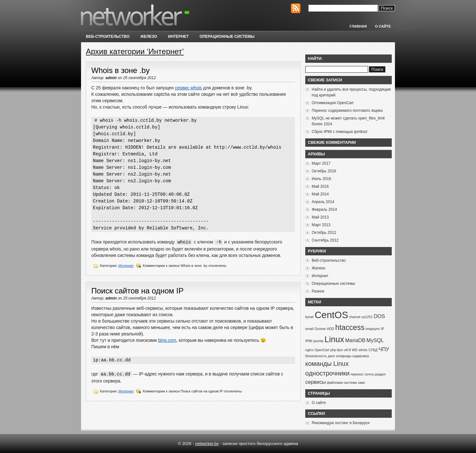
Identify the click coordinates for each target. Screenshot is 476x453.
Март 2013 (321, 225)
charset (355, 317)
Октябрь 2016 (324, 171)
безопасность (316, 356)
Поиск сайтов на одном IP (137, 291)
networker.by (207, 444)
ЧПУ (384, 349)
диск (331, 356)
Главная (358, 26)
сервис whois (189, 88)
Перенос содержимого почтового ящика (347, 111)
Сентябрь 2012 (325, 240)
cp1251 (367, 317)
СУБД (373, 350)
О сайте (383, 26)
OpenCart (322, 350)
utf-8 (347, 350)
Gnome (320, 329)
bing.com (167, 340)
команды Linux (327, 364)
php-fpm (336, 350)
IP (382, 329)
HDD (330, 329)
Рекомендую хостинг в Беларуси (341, 423)
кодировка (361, 356)
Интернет (178, 37)
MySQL (375, 340)
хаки (361, 383)
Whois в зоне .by (120, 70)
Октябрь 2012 (324, 233)
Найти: (315, 59)
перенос (357, 374)
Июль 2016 (321, 179)
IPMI (309, 341)
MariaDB (355, 340)
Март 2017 (321, 163)
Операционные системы (227, 37)
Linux (334, 339)
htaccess (350, 327)
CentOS (331, 315)
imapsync (373, 329)
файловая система (342, 383)
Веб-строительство (108, 37)
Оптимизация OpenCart (333, 103)
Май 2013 (320, 217)
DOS (379, 316)
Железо (149, 37)
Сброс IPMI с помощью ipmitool (339, 132)
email (309, 329)
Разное (318, 291)
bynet (309, 317)
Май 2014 (320, 194)
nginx (309, 350)
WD (355, 350)
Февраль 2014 (324, 210)
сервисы (316, 382)
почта (369, 374)
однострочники (327, 373)
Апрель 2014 (323, 202)
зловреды (344, 356)
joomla (318, 341)
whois (363, 350)
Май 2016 (320, 186)
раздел (380, 374)
